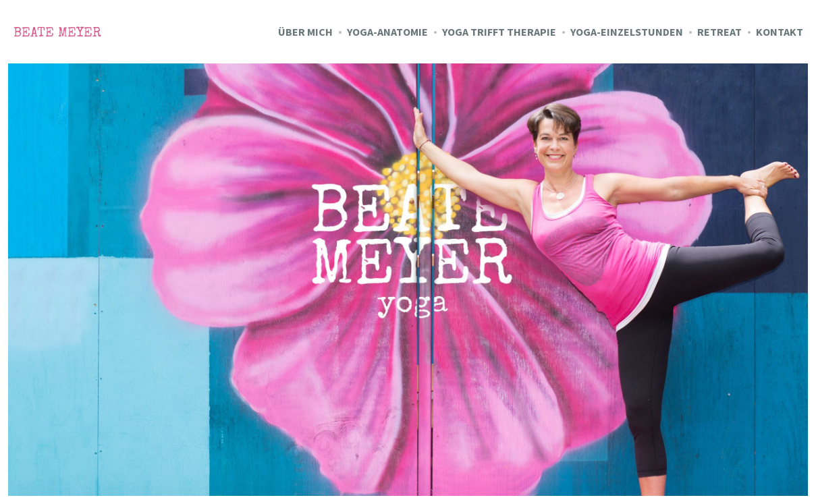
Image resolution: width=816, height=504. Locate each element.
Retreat (719, 32)
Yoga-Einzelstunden (627, 32)
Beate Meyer (57, 34)
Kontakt (780, 32)
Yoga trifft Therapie (499, 32)
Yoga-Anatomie (387, 32)
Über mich (305, 32)
